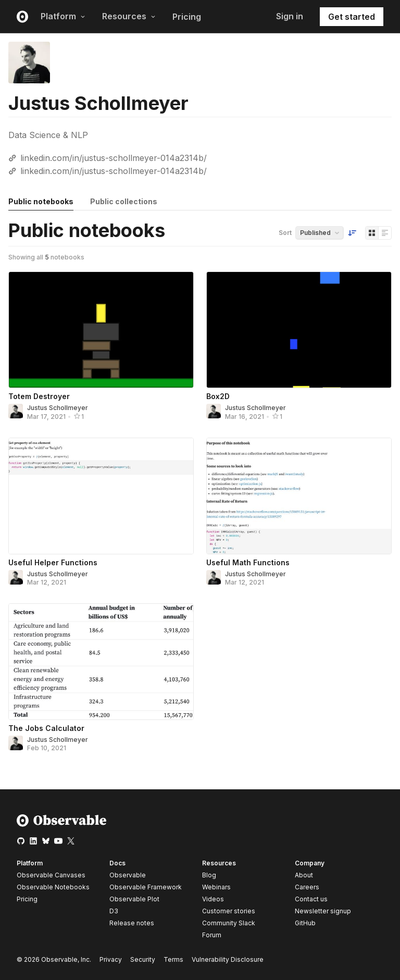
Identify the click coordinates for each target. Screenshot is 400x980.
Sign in (290, 16)
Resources (129, 16)
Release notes (132, 923)
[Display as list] (385, 233)
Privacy (111, 959)
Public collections (124, 201)
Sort (285, 233)
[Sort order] (352, 233)
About (304, 875)
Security (143, 959)
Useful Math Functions (248, 562)
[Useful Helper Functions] (101, 496)
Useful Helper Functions (53, 562)
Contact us (311, 899)
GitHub (305, 923)
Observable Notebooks (53, 887)
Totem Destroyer (39, 396)
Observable (128, 875)
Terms (173, 959)
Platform (63, 16)
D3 (114, 911)
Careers (307, 887)
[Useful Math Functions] (299, 496)
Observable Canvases (51, 875)
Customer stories (229, 911)
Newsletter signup (323, 911)
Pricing (187, 17)
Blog (209, 875)
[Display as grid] (372, 233)
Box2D (218, 396)
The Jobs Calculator (46, 728)
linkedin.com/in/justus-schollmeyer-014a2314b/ (114, 158)
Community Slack (229, 923)
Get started (352, 17)
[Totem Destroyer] (101, 330)
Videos (213, 899)
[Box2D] (299, 330)
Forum (212, 935)
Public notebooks (41, 201)
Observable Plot (134, 899)
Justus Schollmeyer (58, 408)
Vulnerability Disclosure (228, 959)
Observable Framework (146, 887)
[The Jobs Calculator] (101, 662)
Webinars (216, 887)
